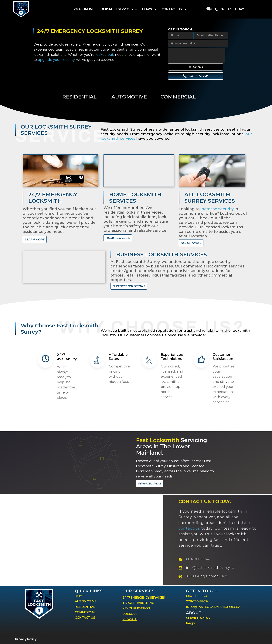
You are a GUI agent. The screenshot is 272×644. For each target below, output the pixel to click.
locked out (104, 55)
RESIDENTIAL (79, 97)
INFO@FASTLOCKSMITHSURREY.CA (213, 607)
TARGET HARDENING (138, 603)
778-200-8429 (197, 601)
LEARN (150, 9)
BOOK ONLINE (83, 9)
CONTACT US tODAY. (205, 501)
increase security (217, 209)
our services (138, 591)
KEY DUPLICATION (136, 608)
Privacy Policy (26, 639)
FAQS (190, 623)
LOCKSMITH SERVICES (118, 9)
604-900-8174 (197, 596)
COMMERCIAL (178, 97)
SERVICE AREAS (198, 618)
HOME (80, 596)
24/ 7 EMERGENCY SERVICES (144, 598)
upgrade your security (56, 60)
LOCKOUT (130, 614)
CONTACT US (174, 9)
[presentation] (197, 55)
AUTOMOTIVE (129, 97)
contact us (189, 528)
